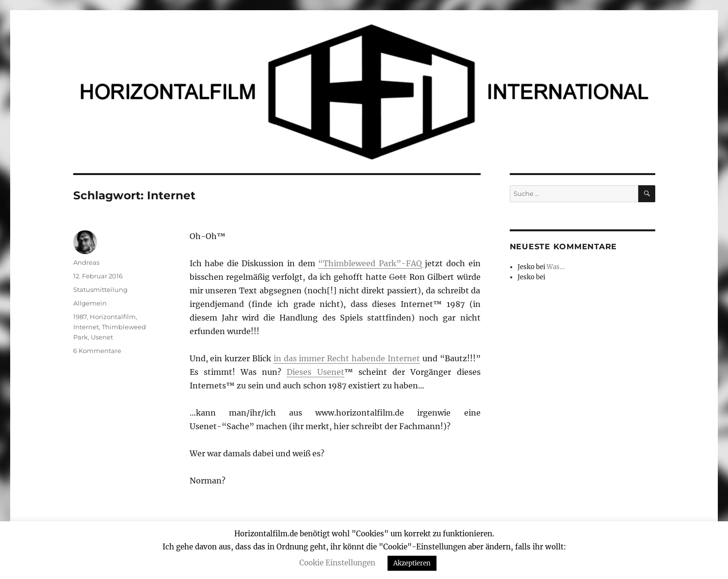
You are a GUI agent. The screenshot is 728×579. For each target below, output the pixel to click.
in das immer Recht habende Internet (347, 358)
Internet (86, 327)
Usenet (102, 337)
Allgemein (90, 303)
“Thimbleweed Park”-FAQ (370, 263)
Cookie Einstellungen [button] (337, 563)
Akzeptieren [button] (412, 563)
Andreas (86, 262)
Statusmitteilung (100, 289)
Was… (556, 267)
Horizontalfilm (113, 317)
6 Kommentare (97, 351)
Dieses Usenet (315, 372)
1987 (80, 317)
